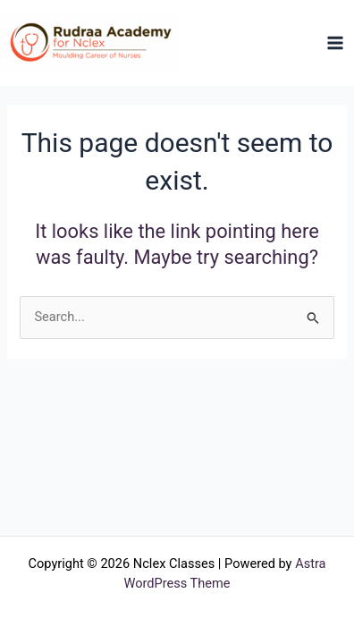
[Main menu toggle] (335, 43)
